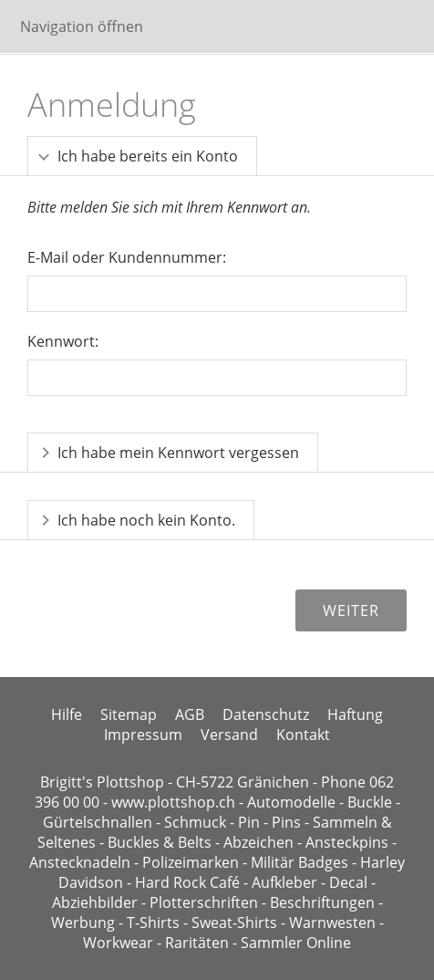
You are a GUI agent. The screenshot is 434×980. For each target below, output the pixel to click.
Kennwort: (63, 341)
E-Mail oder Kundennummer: (127, 257)
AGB (190, 714)
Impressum (143, 735)
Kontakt (303, 735)
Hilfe (67, 714)
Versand (229, 735)
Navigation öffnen (82, 26)
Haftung (355, 714)
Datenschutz (266, 714)
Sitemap (129, 714)
